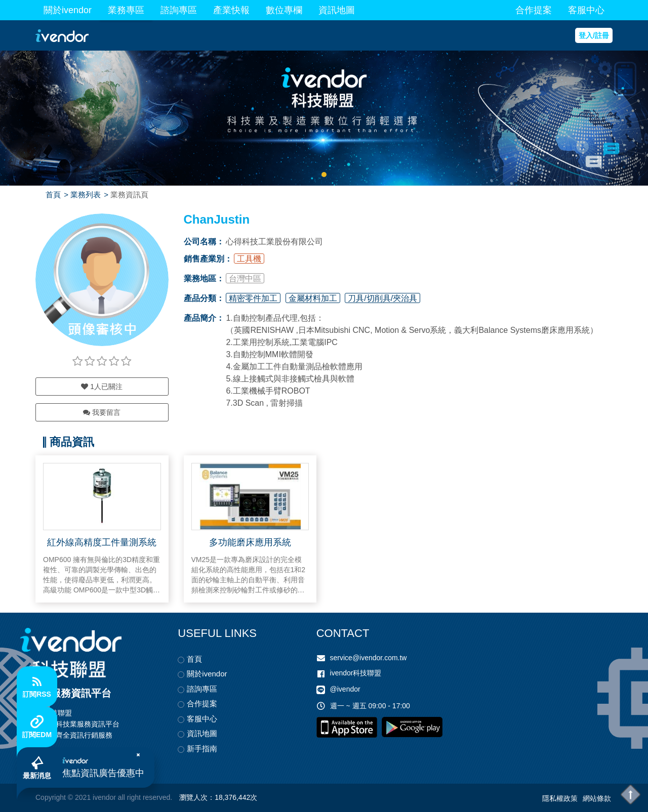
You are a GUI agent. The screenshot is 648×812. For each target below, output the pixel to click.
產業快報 (231, 10)
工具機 (249, 259)
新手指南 (202, 749)
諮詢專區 (179, 10)
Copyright (51, 797)
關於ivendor (68, 10)
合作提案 (534, 10)
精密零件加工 (253, 298)
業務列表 (86, 195)
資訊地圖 (337, 10)
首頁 (53, 195)
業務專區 (126, 10)
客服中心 (586, 10)
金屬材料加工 (313, 298)
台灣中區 (245, 279)
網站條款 (597, 798)
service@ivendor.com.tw (369, 658)
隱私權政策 (560, 798)
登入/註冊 (594, 35)
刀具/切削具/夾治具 (382, 298)
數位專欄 (284, 10)
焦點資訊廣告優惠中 (103, 773)
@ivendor (345, 689)
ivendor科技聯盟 (356, 673)
